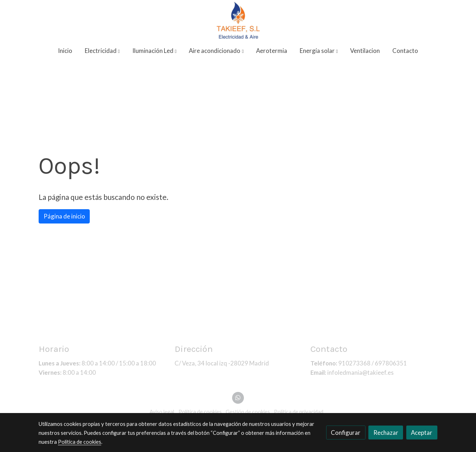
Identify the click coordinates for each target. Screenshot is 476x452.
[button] (102, 51)
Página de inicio (64, 216)
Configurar (346, 433)
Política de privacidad (299, 412)
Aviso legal (162, 412)
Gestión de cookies (248, 412)
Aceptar (422, 433)
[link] (238, 20)
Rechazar (386, 433)
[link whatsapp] (238, 397)
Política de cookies (200, 412)
